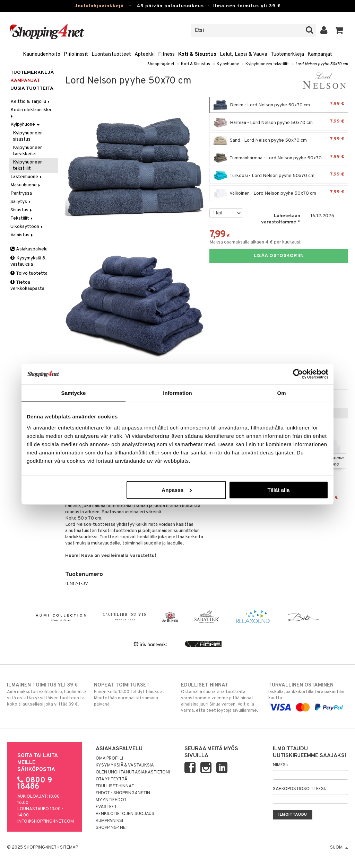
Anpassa (177, 490)
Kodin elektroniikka (31, 112)
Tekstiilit (22, 218)
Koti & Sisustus (197, 55)
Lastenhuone (27, 177)
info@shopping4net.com (46, 822)
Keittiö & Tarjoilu (31, 102)
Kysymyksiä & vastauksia (28, 261)
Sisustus (22, 210)
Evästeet (106, 807)
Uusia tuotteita (32, 88)
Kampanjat (320, 55)
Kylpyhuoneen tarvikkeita (28, 151)
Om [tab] (281, 393)
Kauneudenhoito (42, 55)
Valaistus (22, 235)
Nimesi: (280, 765)
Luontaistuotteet (111, 55)
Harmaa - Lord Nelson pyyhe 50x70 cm (279, 123)
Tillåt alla (278, 490)
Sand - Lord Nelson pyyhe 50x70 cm (279, 140)
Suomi (339, 848)
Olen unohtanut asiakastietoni (133, 772)
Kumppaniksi (109, 821)
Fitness (166, 55)
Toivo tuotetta (29, 273)
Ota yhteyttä (111, 779)
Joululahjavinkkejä (99, 6)
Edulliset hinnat (115, 786)
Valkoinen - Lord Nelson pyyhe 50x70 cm (279, 193)
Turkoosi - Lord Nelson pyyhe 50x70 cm (279, 176)
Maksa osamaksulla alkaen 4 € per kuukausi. (256, 242)
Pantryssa (21, 193)
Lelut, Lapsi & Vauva (244, 55)
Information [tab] (177, 393)
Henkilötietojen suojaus (125, 814)
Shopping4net (161, 64)
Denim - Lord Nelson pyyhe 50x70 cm (279, 105)
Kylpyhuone (228, 64)
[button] (339, 30)
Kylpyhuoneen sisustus (28, 136)
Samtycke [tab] (74, 393)
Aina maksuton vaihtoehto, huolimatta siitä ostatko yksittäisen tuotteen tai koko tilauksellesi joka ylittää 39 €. (47, 694)
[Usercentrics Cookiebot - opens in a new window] (298, 374)
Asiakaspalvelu (29, 249)
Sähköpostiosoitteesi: (299, 789)
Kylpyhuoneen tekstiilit (267, 64)
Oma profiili (109, 759)
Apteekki (145, 55)
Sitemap (69, 848)
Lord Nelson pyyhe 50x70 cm (322, 64)
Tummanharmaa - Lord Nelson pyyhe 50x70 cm (279, 158)
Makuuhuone (26, 185)
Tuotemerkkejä (287, 55)
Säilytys (21, 202)
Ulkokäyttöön (27, 227)
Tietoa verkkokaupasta (27, 286)
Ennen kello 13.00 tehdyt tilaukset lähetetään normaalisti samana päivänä (134, 694)
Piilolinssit (76, 55)
